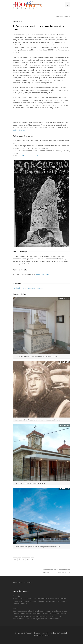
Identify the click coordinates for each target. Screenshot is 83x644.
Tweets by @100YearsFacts (23, 582)
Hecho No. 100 (64, 299)
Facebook (17, 288)
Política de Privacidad (59, 633)
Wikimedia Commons (44, 274)
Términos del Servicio (42, 635)
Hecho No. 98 (64, 425)
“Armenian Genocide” (30, 156)
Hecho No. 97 (64, 489)
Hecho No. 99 (64, 362)
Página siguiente (62, 16)
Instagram (32, 288)
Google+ (40, 288)
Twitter (24, 288)
